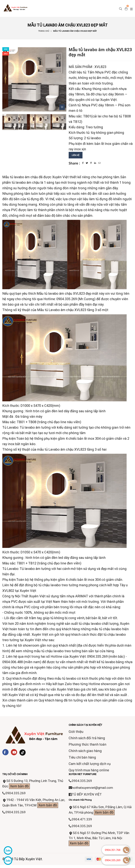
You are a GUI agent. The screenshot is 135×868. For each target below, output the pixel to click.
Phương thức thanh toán (88, 745)
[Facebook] (5, 752)
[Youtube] (14, 752)
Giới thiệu (76, 732)
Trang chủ (44, 31)
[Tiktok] (23, 753)
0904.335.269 (16, 794)
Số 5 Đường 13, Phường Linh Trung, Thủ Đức (32, 784)
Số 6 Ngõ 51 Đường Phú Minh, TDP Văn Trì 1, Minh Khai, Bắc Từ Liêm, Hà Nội (100, 841)
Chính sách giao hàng (85, 751)
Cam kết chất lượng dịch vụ (90, 764)
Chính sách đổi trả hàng (87, 738)
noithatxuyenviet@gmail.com (95, 788)
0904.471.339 (82, 821)
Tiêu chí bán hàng (82, 757)
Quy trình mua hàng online (89, 770)
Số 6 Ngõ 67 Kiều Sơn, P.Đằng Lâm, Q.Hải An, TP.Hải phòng (98, 811)
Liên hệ (76, 155)
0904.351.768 (113, 850)
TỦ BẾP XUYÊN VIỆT (87, 795)
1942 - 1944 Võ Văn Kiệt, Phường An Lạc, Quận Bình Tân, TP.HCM (32, 807)
